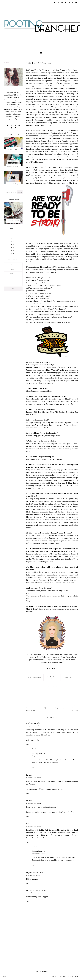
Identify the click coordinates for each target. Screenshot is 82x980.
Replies (35, 749)
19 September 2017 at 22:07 (34, 778)
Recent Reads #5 (13, 184)
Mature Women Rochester (36, 890)
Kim (28, 823)
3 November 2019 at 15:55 (38, 854)
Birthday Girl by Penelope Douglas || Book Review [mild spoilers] (14, 166)
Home (4, 977)
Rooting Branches (63, 977)
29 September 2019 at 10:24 (34, 826)
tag (40, 677)
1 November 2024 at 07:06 (33, 875)
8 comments (69, 677)
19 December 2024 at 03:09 (33, 893)
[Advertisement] (52, 951)
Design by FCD (75, 977)
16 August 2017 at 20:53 (38, 756)
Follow (6, 62)
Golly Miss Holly (33, 723)
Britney (29, 775)
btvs (30, 677)
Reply (28, 744)
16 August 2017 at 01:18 (33, 726)
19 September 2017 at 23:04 (34, 803)
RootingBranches (38, 753)
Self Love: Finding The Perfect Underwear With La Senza (14, 149)
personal (35, 677)
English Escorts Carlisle (36, 873)
